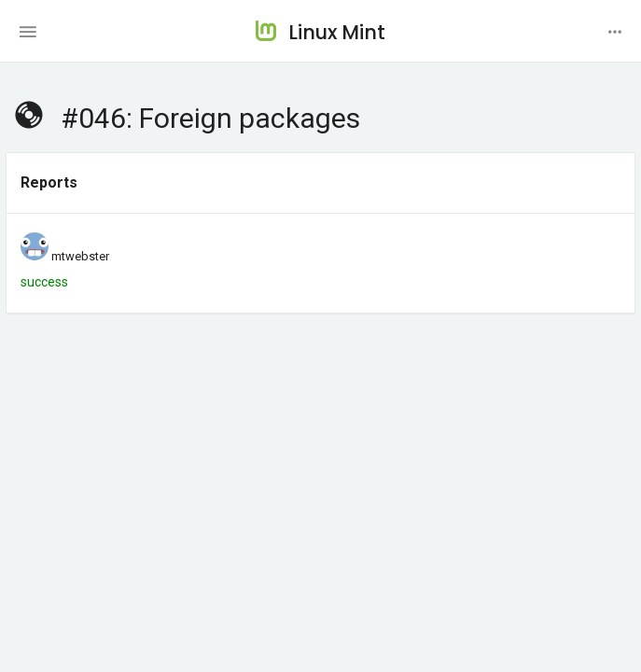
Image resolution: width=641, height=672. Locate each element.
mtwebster (80, 256)
